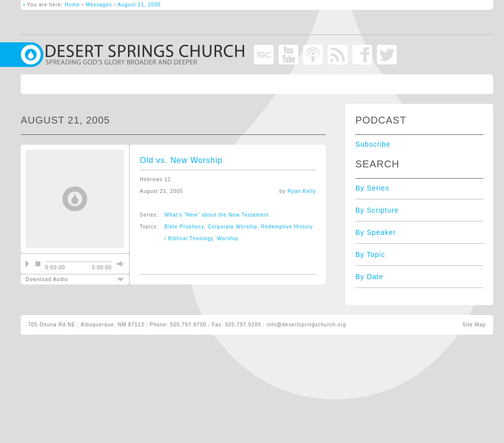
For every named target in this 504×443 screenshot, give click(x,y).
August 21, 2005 (139, 5)
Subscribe (373, 144)
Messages (99, 5)
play (27, 264)
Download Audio (66, 279)
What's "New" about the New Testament (217, 215)
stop (38, 264)
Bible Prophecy (184, 227)
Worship (228, 238)
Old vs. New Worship (181, 160)
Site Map (474, 325)
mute (119, 264)
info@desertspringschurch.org (307, 325)
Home (73, 5)
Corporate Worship (233, 227)
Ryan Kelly (302, 191)
